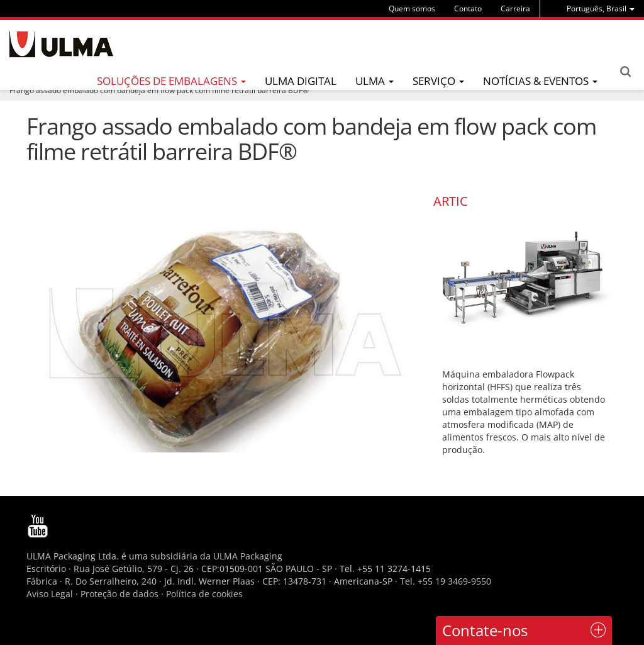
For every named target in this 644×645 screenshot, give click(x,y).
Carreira (515, 8)
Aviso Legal (50, 594)
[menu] (601, 8)
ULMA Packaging (248, 556)
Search (625, 72)
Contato (468, 8)
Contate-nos (485, 630)
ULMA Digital (301, 81)
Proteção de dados (121, 594)
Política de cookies (204, 594)
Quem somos (412, 8)
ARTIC (451, 201)
